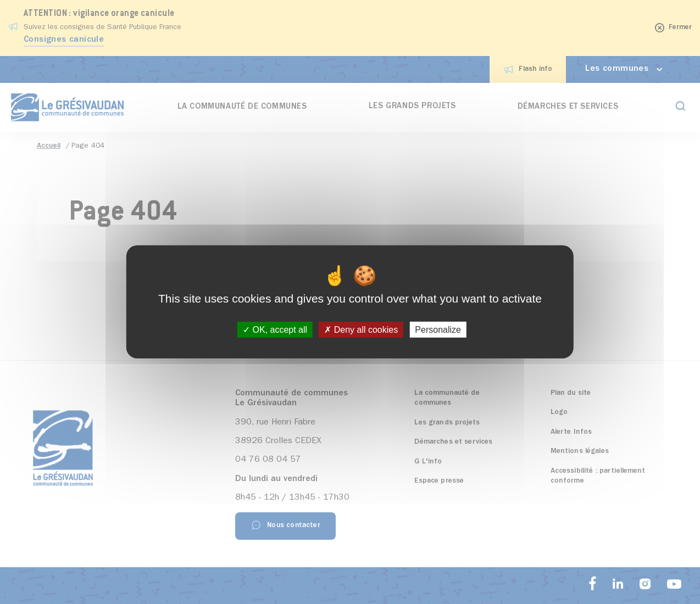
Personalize (438, 330)
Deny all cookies (361, 330)
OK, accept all (275, 330)
